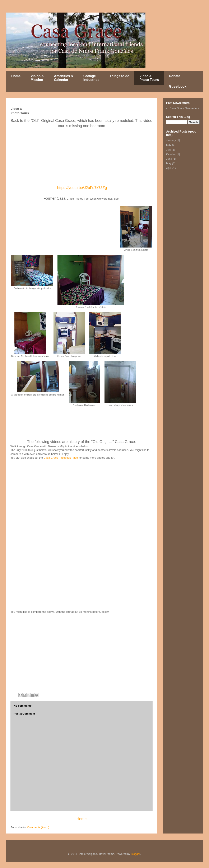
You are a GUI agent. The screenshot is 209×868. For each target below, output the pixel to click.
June (169, 159)
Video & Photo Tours (149, 78)
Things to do (119, 76)
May (169, 145)
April (169, 168)
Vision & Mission (37, 78)
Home (16, 76)
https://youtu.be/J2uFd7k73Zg (82, 188)
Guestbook (178, 86)
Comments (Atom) (38, 827)
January (171, 140)
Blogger (135, 854)
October (171, 154)
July (169, 150)
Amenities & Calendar (64, 78)
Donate (175, 76)
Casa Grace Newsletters (184, 108)
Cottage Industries (91, 78)
